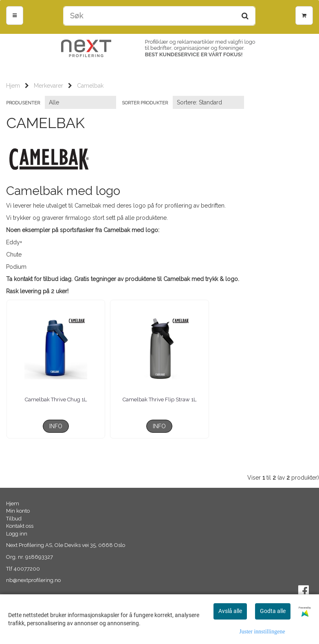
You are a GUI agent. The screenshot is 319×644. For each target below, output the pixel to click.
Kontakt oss (20, 526)
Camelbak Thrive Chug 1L (56, 399)
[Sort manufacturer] (80, 102)
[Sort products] (208, 102)
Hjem (13, 86)
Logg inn (17, 534)
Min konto (18, 511)
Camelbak (90, 86)
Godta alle (273, 611)
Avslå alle (230, 611)
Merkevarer (48, 86)
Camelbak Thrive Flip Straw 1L (159, 399)
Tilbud (14, 519)
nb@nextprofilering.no (33, 580)
